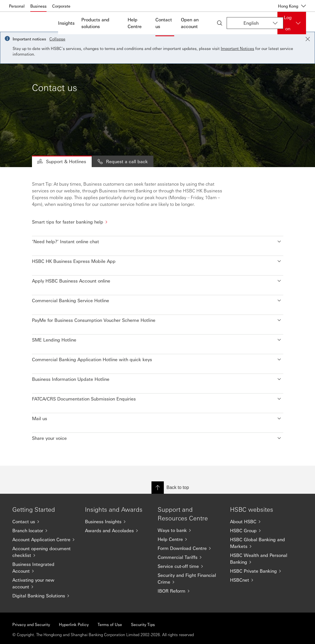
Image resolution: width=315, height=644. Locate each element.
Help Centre (135, 23)
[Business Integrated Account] (44, 568)
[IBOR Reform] (189, 591)
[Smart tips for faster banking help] (158, 222)
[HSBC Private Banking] (262, 571)
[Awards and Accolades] (117, 531)
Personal (17, 6)
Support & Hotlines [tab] (62, 161)
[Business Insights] (117, 522)
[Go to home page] (23, 23)
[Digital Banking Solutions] (44, 596)
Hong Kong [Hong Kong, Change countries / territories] (292, 6)
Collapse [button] (57, 39)
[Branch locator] (44, 531)
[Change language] (255, 23)
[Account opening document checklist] (44, 552)
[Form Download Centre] (189, 548)
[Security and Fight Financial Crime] (189, 579)
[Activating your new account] (44, 583)
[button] (158, 240)
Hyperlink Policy (74, 624)
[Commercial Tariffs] (189, 557)
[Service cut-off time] (189, 566)
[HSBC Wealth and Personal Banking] (262, 559)
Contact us (164, 23)
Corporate (61, 6)
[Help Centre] (189, 539)
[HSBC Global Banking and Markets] (262, 543)
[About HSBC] (262, 522)
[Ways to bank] (189, 530)
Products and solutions (95, 23)
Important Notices (237, 48)
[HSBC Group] (262, 531)
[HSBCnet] (262, 580)
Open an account (190, 23)
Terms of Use (110, 624)
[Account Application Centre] (44, 540)
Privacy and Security (31, 624)
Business (38, 6)
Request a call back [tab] (123, 161)
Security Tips (143, 624)
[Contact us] (44, 522)
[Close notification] (308, 39)
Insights (66, 23)
